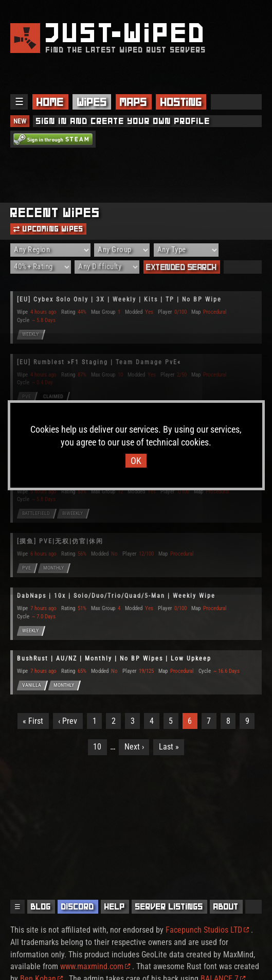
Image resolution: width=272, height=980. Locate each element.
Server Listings (169, 907)
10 (97, 747)
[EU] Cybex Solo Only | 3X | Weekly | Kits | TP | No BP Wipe (119, 299)
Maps (133, 102)
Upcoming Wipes (48, 229)
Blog (41, 907)
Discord (78, 907)
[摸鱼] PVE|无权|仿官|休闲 (60, 541)
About (226, 907)
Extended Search (182, 267)
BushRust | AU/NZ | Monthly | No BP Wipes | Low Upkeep (114, 658)
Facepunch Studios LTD (207, 930)
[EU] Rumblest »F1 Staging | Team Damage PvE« (99, 362)
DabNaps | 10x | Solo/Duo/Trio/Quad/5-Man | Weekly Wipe (116, 596)
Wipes (92, 102)
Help (115, 907)
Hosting (181, 102)
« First (33, 721)
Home (50, 102)
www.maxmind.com (95, 966)
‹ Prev (68, 721)
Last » (169, 747)
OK (136, 461)
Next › (134, 747)
